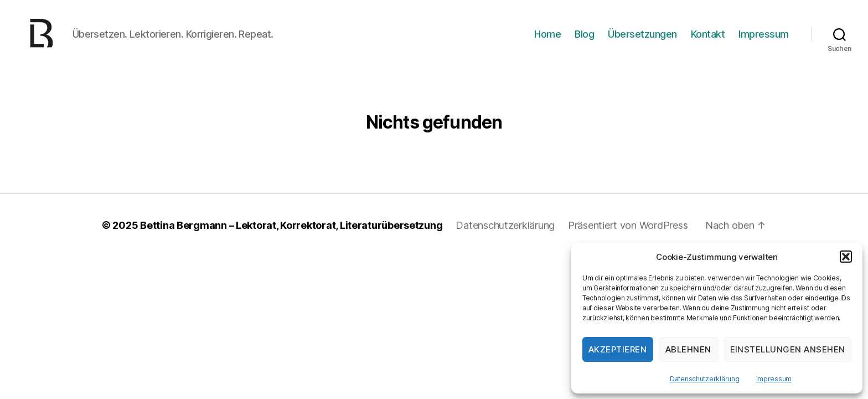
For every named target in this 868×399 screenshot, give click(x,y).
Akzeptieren (618, 349)
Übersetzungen (642, 40)
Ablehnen (688, 349)
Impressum (774, 379)
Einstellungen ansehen (788, 349)
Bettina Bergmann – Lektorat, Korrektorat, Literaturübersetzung (291, 238)
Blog (584, 40)
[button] (846, 257)
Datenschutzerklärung (705, 379)
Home (547, 40)
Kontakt (708, 40)
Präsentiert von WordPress (628, 238)
